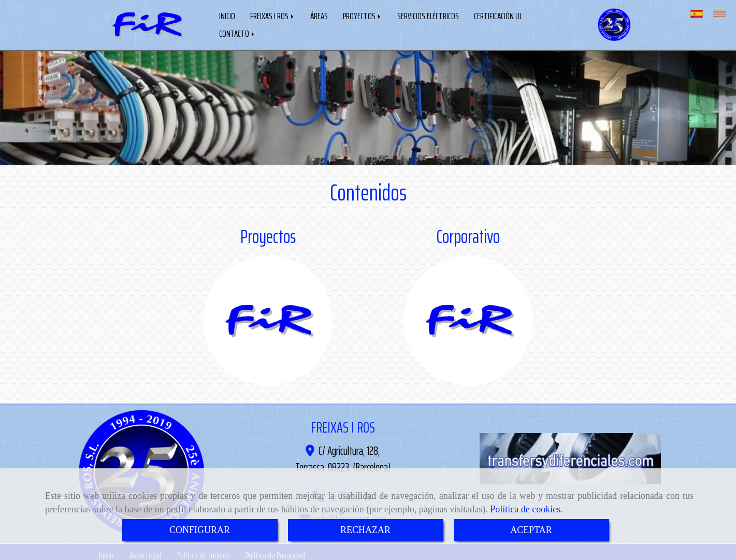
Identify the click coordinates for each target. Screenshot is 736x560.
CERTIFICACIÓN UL (498, 15)
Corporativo (468, 234)
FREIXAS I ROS (273, 15)
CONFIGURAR (200, 530)
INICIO (227, 15)
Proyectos (268, 234)
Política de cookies (525, 509)
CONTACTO (237, 33)
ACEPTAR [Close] (531, 530)
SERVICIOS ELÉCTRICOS (428, 15)
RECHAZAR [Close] (365, 530)
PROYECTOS (363, 15)
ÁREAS (319, 15)
